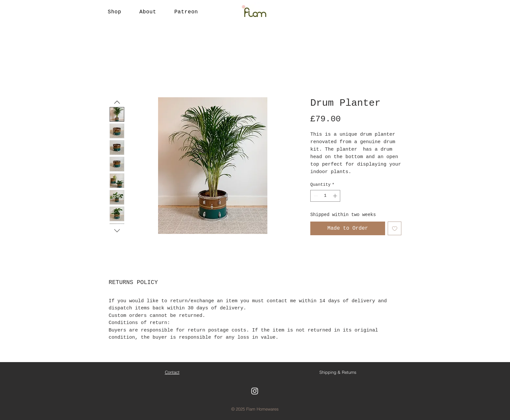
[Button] (255, 12)
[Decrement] (315, 196)
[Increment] (336, 196)
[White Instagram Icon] (255, 391)
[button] (115, 12)
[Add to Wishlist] (395, 228)
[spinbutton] (325, 196)
